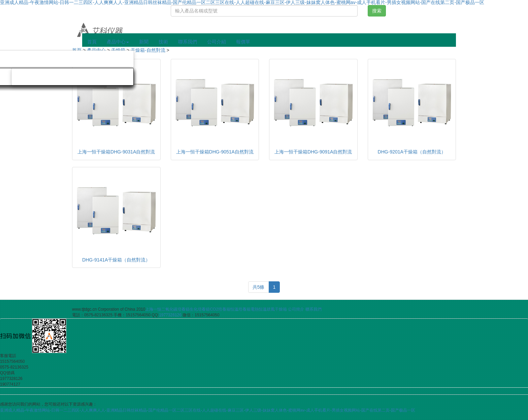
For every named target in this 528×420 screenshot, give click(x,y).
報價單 (243, 42)
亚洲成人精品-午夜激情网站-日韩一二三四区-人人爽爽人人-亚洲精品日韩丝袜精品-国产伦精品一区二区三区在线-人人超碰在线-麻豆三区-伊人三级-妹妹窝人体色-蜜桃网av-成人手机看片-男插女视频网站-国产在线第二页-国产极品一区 (208, 410)
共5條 (259, 287)
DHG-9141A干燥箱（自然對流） (116, 260)
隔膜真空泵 (34, 59)
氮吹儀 (73, 59)
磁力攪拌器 (77, 77)
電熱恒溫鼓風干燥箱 (269, 309)
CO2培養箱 (220, 309)
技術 (163, 42)
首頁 (92, 42)
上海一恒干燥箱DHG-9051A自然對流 (215, 152)
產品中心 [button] (118, 42)
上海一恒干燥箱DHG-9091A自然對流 (313, 152)
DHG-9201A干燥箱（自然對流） (412, 152)
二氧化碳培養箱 (175, 309)
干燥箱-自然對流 (148, 50)
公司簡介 (296, 309)
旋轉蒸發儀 (112, 59)
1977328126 (170, 315)
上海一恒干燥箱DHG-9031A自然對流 (116, 152)
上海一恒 (153, 309)
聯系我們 (188, 42)
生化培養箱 (200, 309)
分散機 (116, 77)
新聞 (144, 42)
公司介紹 (217, 42)
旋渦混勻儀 (33, 77)
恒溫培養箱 (240, 309)
